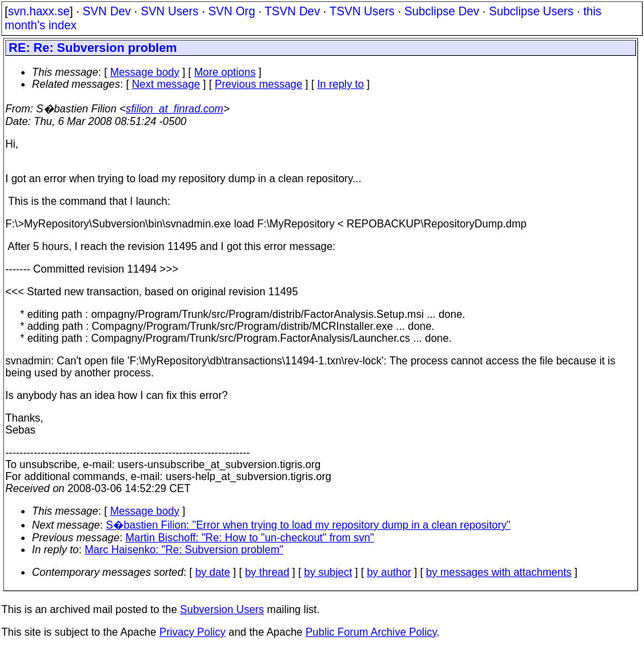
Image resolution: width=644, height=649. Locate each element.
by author (389, 572)
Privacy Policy (192, 632)
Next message (166, 84)
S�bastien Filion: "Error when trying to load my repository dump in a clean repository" (308, 525)
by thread (267, 572)
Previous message (259, 84)
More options (225, 72)
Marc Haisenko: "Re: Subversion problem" (184, 550)
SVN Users (169, 11)
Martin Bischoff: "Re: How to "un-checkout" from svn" (250, 538)
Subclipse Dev (442, 11)
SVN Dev (106, 11)
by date (212, 572)
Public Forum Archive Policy (371, 632)
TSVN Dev (292, 11)
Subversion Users (222, 609)
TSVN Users (362, 11)
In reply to (341, 84)
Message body (144, 72)
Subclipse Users (531, 11)
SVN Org (232, 11)
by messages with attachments (499, 572)
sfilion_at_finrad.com (175, 109)
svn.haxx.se (39, 11)
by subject (328, 572)
